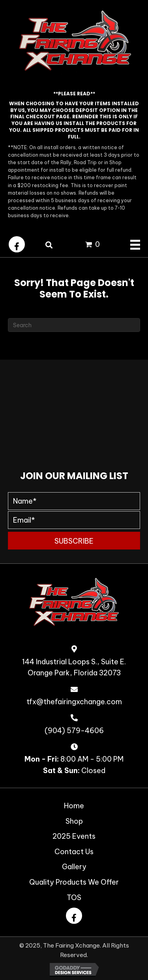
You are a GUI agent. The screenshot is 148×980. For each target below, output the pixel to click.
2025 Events (74, 836)
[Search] (74, 325)
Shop (74, 821)
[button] (17, 244)
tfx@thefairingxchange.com (74, 702)
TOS (74, 898)
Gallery (74, 867)
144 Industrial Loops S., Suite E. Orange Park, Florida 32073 (74, 667)
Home (74, 806)
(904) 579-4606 (74, 731)
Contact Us (74, 852)
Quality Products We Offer (74, 882)
